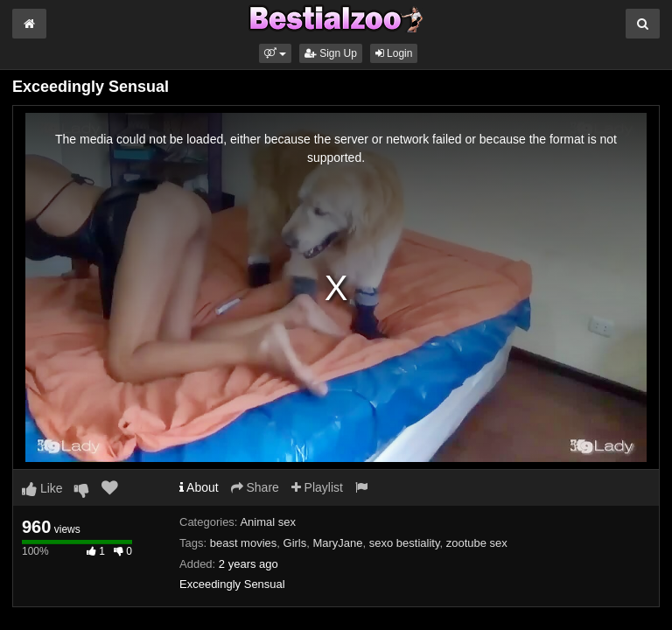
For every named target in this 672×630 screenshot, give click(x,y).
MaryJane (337, 543)
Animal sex (268, 522)
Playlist (317, 487)
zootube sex (477, 543)
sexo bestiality (405, 543)
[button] (275, 53)
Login (394, 53)
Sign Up (331, 53)
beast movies (244, 543)
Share (255, 487)
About (199, 487)
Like (42, 488)
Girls (295, 543)
